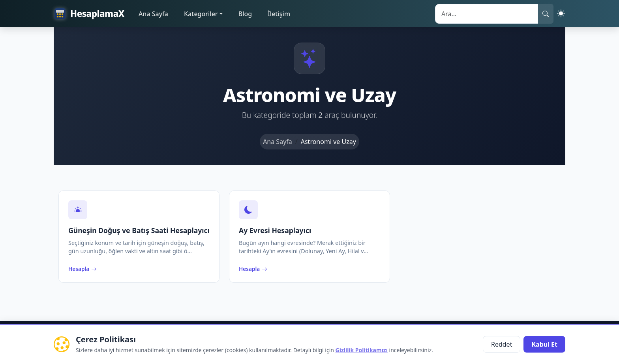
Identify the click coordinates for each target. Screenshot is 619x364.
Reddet (502, 344)
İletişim (279, 14)
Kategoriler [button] (201, 14)
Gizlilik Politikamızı (362, 350)
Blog (245, 14)
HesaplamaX (89, 14)
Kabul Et (544, 344)
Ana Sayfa (153, 14)
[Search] (487, 14)
